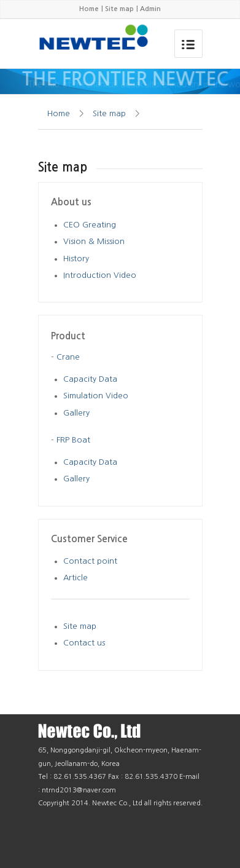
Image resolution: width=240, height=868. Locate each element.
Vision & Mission (94, 241)
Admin (150, 9)
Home (89, 9)
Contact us (84, 643)
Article (75, 578)
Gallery (76, 413)
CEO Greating (90, 225)
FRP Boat (73, 440)
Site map (119, 9)
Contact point (90, 561)
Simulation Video (96, 396)
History (76, 258)
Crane (68, 357)
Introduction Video (100, 275)
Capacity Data (90, 379)
